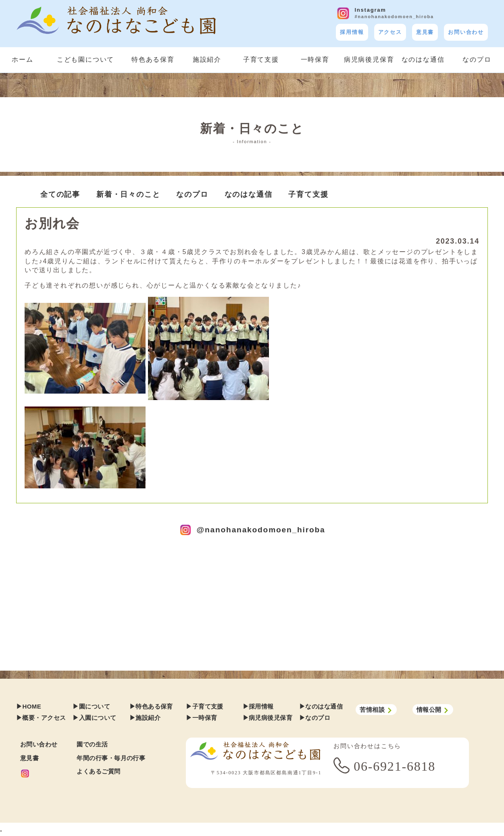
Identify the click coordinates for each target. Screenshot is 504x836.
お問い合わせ (466, 32)
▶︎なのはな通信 (321, 706)
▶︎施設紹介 (145, 718)
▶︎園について (91, 706)
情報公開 (433, 710)
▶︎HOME (29, 706)
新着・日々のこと (128, 194)
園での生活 (92, 744)
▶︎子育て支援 (205, 706)
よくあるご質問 (98, 771)
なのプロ (477, 59)
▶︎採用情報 (258, 706)
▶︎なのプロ (315, 718)
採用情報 (352, 32)
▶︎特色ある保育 (151, 706)
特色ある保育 (153, 59)
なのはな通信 (423, 59)
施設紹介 (207, 59)
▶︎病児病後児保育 (268, 718)
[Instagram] (46, 773)
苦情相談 (376, 710)
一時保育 (315, 59)
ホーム (22, 59)
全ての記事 (60, 194)
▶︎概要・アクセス (41, 718)
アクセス (390, 32)
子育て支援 (261, 59)
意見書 (425, 32)
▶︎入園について (94, 718)
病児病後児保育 (369, 59)
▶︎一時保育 (201, 718)
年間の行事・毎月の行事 (111, 758)
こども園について (85, 59)
